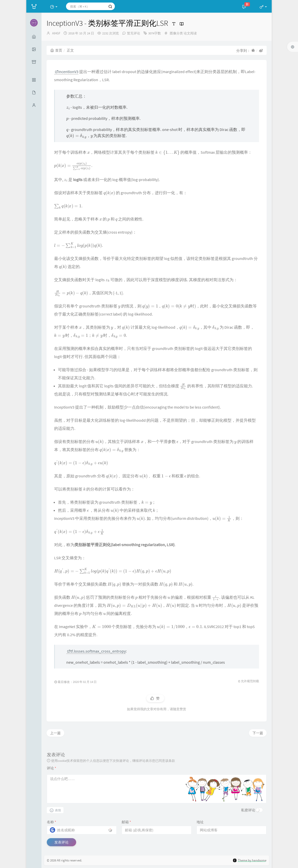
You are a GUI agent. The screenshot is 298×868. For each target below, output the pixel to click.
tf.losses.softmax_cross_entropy (96, 651)
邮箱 (126, 822)
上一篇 (55, 733)
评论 (51, 768)
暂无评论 (134, 33)
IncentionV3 (67, 72)
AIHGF (56, 33)
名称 (51, 822)
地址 (200, 822)
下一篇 (258, 733)
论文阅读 (190, 33)
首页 (56, 50)
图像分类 (176, 33)
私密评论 (248, 810)
